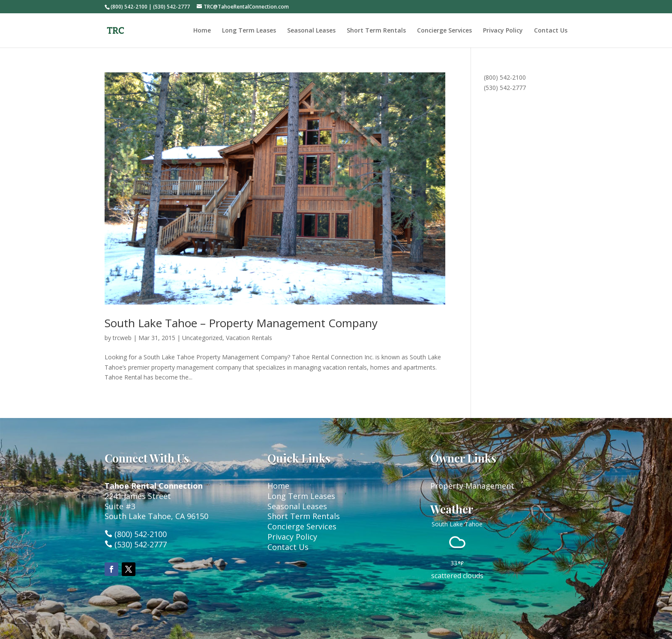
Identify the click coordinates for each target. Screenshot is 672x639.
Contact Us (551, 31)
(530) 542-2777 (505, 88)
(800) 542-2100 (505, 77)
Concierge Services (444, 31)
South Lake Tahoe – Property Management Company (241, 323)
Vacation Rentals (249, 338)
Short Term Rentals (376, 31)
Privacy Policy (503, 31)
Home (202, 31)
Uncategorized (202, 338)
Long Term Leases (249, 31)
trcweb (122, 338)
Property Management (472, 486)
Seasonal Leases (311, 31)
